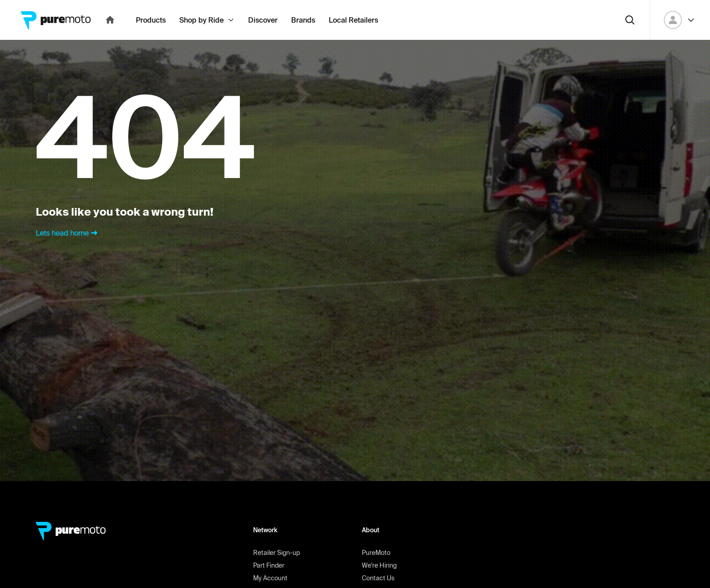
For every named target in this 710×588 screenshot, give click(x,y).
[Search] (630, 40)
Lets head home (68, 253)
